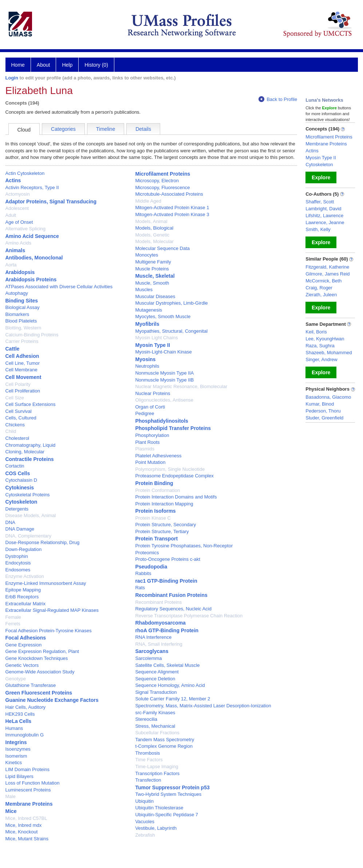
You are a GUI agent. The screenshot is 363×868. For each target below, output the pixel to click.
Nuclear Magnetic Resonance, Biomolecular (181, 386)
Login (12, 78)
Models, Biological (154, 228)
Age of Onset (19, 222)
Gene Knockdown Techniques (37, 658)
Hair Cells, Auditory (26, 707)
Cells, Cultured (21, 418)
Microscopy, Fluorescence (162, 187)
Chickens (15, 425)
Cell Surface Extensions (31, 404)
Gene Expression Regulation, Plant (42, 651)
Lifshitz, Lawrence (324, 216)
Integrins (16, 742)
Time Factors (149, 760)
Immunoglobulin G (25, 735)
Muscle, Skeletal (155, 276)
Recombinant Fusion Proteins (171, 595)
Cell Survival (19, 411)
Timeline (106, 129)
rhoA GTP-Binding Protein (167, 630)
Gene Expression (24, 645)
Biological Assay (23, 307)
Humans (14, 728)
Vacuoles (145, 822)
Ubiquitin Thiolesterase (159, 808)
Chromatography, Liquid (31, 445)
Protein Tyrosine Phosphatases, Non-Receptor (184, 546)
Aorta (11, 265)
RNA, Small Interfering (159, 644)
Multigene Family (153, 262)
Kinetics (14, 763)
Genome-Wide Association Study (40, 672)
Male (11, 796)
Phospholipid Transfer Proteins (173, 428)
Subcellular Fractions (157, 733)
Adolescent (17, 208)
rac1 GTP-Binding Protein (166, 581)
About (44, 65)
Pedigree (145, 413)
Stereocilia (146, 719)
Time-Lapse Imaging (157, 767)
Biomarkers (17, 314)
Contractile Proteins (30, 459)
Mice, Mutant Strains (27, 839)
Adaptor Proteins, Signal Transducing (51, 202)
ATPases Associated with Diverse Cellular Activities (59, 287)
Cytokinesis (20, 488)
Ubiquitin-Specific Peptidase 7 (167, 815)
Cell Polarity (18, 384)
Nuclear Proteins (153, 393)
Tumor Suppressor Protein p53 (172, 787)
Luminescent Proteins (28, 790)
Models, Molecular (154, 241)
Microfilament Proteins (163, 174)
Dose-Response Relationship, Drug (43, 542)
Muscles (144, 290)
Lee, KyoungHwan (325, 339)
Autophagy (17, 293)
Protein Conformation (157, 490)
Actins (13, 180)
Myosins (145, 359)
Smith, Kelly (318, 229)
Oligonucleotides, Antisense (164, 400)
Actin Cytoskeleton (25, 173)
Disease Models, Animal (31, 515)
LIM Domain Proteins (27, 769)
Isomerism (16, 756)
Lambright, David (323, 209)
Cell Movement (23, 377)
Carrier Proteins (22, 341)
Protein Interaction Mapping (164, 504)
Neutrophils (147, 366)
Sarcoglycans (152, 651)
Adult (11, 215)
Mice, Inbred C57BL (26, 818)
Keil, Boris (316, 332)
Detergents (17, 509)
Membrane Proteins (29, 804)
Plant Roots (147, 442)
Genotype (16, 679)
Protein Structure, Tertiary (162, 531)
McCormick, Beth (323, 281)
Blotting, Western (23, 328)
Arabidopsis (20, 272)
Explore (321, 177)
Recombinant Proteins (158, 602)
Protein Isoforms (155, 511)
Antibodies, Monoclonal (34, 258)
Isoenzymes (18, 749)
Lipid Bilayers (19, 776)
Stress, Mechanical (155, 726)
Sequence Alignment (157, 672)
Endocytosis (18, 563)
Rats (140, 588)
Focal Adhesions (26, 638)
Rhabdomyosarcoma (160, 623)
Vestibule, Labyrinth (156, 828)
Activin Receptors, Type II (32, 187)
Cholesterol (17, 438)
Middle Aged (148, 201)
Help (67, 65)
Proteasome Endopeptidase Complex (174, 476)
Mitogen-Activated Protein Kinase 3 (172, 214)
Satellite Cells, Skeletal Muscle (167, 665)
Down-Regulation (24, 549)
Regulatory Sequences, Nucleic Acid (173, 609)
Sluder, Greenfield (324, 418)
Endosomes (18, 570)
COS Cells (18, 473)
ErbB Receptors (22, 597)
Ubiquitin (144, 801)
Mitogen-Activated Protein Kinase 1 (172, 208)
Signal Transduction (156, 692)
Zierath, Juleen (321, 295)
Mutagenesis (149, 310)
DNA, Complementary (28, 536)
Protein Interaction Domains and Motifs (176, 497)
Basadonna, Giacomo (328, 397)
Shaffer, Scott (320, 202)
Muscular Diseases (155, 296)
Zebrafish (145, 835)
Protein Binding (154, 483)
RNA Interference (153, 637)
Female (13, 617)
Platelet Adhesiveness (158, 456)
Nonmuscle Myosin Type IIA (164, 373)
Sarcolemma (148, 658)
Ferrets (13, 624)
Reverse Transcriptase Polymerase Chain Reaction (189, 616)
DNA (10, 522)
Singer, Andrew (321, 359)
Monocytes (147, 255)
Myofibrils (147, 324)
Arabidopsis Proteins (31, 279)
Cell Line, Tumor (23, 363)
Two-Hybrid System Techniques (168, 794)
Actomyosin (18, 194)
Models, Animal (151, 221)
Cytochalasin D (21, 480)
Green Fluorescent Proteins (39, 693)
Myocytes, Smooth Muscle (163, 316)
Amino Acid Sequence (32, 236)
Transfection (148, 780)
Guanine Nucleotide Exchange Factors (52, 700)
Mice (11, 811)
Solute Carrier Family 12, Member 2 (173, 699)
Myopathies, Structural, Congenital (171, 331)
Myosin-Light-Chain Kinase (163, 352)
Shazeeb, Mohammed (329, 353)
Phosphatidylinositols (161, 421)
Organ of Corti (150, 407)
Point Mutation (150, 462)
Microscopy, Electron (157, 181)
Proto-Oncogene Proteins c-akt (167, 559)
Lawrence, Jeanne (325, 222)
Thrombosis (147, 753)
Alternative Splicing (26, 229)
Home (18, 65)
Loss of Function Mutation (33, 783)
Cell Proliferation (23, 391)
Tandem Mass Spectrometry (165, 740)
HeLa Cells (19, 721)
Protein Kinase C (153, 518)
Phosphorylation (152, 435)
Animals (15, 250)
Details (143, 129)
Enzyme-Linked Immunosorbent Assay (46, 583)
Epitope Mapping (23, 590)
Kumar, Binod (320, 404)
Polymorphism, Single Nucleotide (170, 469)
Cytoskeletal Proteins (28, 495)
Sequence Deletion (155, 679)
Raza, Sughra (320, 346)
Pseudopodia (151, 567)
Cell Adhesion (22, 356)
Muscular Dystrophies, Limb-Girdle (171, 303)
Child (11, 431)
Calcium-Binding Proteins (32, 335)
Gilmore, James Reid (328, 274)
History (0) (96, 65)
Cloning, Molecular (25, 452)
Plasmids (145, 449)
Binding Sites (22, 301)
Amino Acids (19, 243)
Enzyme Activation (25, 576)
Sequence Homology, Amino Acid (170, 685)
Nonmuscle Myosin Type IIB (164, 380)
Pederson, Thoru (323, 411)
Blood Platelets (21, 321)
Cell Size (15, 398)
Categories (63, 129)
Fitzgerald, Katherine (327, 267)
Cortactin (15, 466)
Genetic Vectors (22, 665)
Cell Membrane (21, 370)
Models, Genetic (152, 235)
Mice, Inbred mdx (24, 825)
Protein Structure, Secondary (165, 525)
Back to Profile (278, 99)
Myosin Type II (152, 345)
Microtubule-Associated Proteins (169, 194)
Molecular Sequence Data (162, 248)
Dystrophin (17, 556)
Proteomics (147, 553)
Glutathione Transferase (31, 685)
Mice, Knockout (22, 832)
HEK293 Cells (20, 714)
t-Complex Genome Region (164, 746)
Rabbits (143, 573)
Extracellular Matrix (26, 604)
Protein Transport (156, 539)
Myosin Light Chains (156, 338)
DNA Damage (20, 529)
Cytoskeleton (21, 502)
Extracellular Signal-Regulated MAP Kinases (52, 610)
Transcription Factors (157, 773)
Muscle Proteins (152, 269)
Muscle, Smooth (152, 283)
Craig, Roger (319, 288)
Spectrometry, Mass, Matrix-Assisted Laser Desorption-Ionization (203, 706)
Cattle (13, 349)
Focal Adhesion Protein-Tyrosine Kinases (49, 631)
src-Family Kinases (155, 713)
